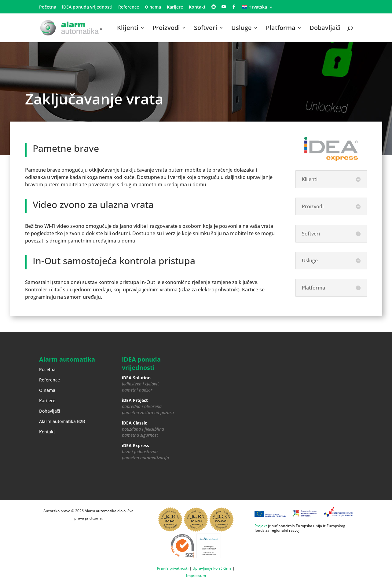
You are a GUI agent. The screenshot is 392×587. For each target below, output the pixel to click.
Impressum (196, 576)
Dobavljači (325, 29)
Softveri (206, 29)
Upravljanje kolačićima (212, 568)
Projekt (261, 526)
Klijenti (128, 29)
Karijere (175, 7)
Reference (129, 7)
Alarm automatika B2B (62, 421)
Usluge (242, 29)
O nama (153, 7)
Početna (48, 7)
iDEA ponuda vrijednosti (87, 7)
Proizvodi (166, 29)
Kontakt (197, 7)
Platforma (281, 29)
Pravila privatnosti (173, 568)
